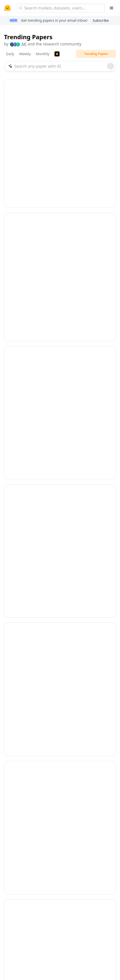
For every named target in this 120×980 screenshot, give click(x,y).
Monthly (42, 54)
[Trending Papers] (57, 54)
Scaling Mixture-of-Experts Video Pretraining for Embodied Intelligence (57, 260)
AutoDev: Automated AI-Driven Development (57, 386)
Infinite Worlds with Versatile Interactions (54, 135)
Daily (10, 54)
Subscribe (101, 20)
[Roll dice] (110, 66)
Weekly (25, 54)
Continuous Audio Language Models (48, 507)
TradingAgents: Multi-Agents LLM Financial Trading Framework (55, 632)
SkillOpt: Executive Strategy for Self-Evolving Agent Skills (57, 760)
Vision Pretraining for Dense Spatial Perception (59, 886)
